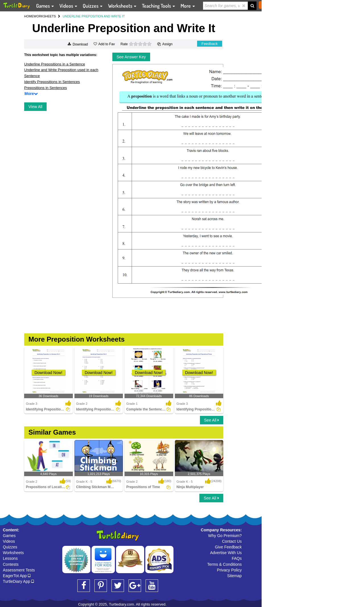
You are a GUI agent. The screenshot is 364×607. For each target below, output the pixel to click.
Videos (9, 541)
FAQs (237, 558)
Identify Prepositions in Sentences (52, 82)
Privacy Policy (229, 570)
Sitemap (234, 576)
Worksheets (13, 553)
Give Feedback (228, 547)
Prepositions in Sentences (45, 88)
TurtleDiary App (18, 581)
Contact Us (232, 541)
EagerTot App (17, 576)
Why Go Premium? (225, 536)
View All (35, 107)
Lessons (10, 558)
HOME (29, 16)
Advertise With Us (226, 553)
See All (212, 420)
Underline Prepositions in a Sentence (55, 64)
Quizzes (10, 547)
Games (9, 536)
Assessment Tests (19, 570)
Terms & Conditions (225, 564)
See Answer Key (131, 57)
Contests (11, 564)
